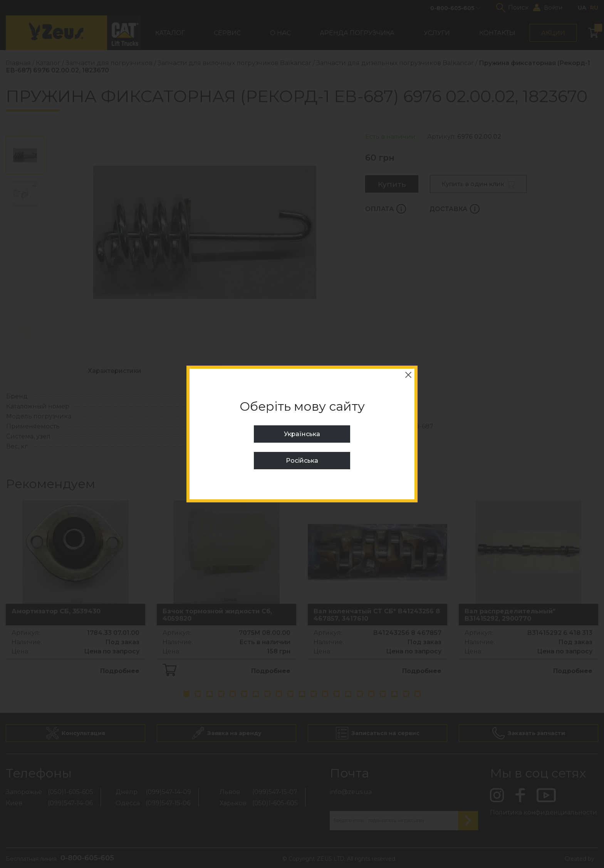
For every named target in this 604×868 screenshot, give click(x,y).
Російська (302, 461)
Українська (302, 434)
